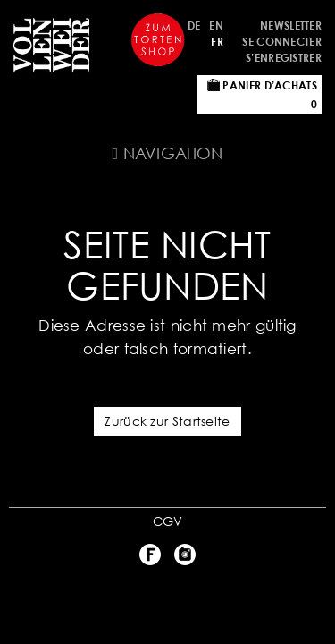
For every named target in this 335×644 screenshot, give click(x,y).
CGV (168, 521)
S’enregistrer (284, 58)
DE (194, 25)
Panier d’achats (262, 95)
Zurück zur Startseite (167, 421)
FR (217, 42)
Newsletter (291, 25)
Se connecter (282, 42)
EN (216, 25)
